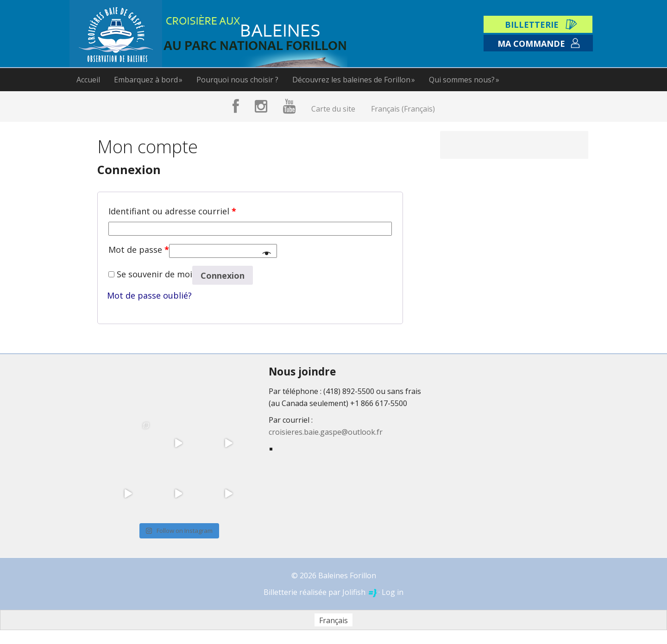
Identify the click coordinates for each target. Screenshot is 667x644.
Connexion (223, 275)
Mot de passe (139, 250)
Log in (393, 592)
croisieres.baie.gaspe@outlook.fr (326, 432)
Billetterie (532, 25)
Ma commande (531, 44)
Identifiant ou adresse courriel (172, 211)
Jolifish (359, 592)
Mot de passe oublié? (149, 295)
